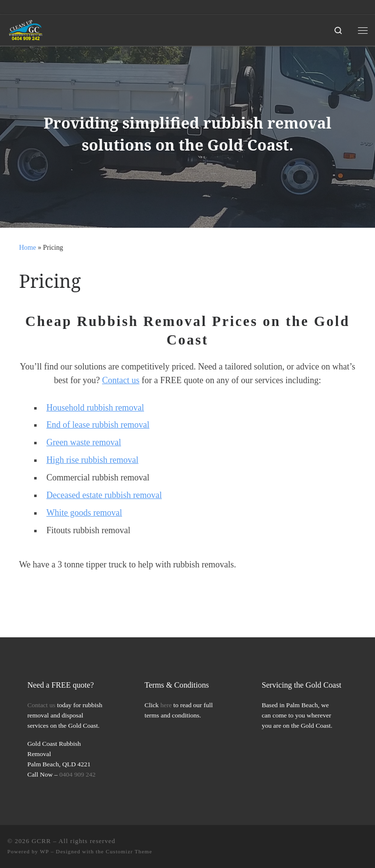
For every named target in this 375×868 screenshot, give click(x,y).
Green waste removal (84, 442)
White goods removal (84, 513)
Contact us (121, 380)
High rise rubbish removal (92, 460)
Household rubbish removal (95, 408)
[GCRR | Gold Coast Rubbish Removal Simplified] (26, 29)
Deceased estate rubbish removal (104, 495)
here (166, 705)
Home (28, 247)
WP (44, 851)
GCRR (42, 841)
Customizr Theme (129, 851)
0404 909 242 (78, 774)
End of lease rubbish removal (98, 425)
